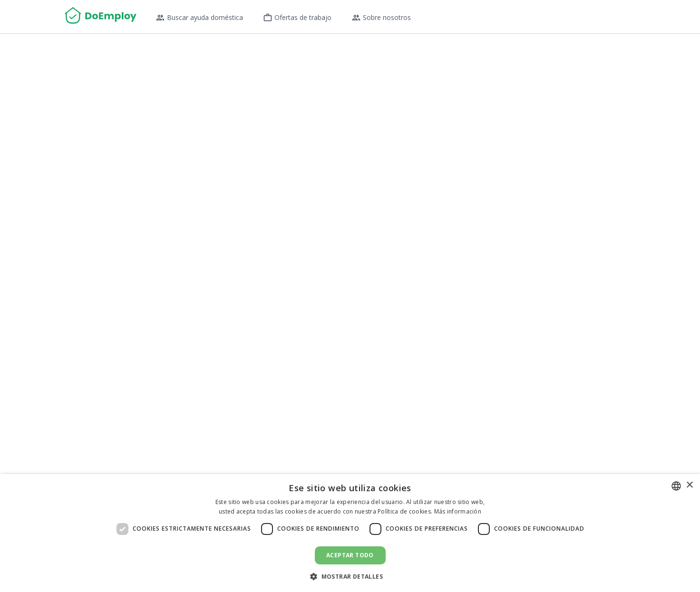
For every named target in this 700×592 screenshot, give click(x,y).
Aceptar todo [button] (350, 555)
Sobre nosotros (381, 18)
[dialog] (350, 533)
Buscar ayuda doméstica (199, 18)
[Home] (101, 17)
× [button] (689, 485)
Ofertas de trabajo (297, 18)
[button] (350, 576)
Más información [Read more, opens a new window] (458, 511)
